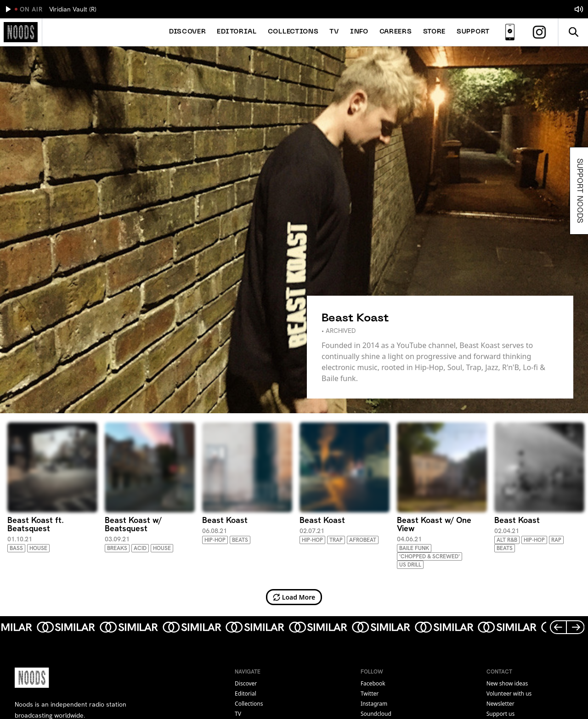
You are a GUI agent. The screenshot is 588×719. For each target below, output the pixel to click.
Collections (293, 32)
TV (334, 32)
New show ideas (507, 683)
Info (359, 32)
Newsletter (500, 704)
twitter (370, 694)
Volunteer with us (509, 694)
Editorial (237, 32)
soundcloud (376, 714)
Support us (501, 714)
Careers (396, 32)
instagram (374, 704)
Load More (294, 597)
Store (435, 32)
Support (473, 32)
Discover (188, 32)
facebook (373, 683)
